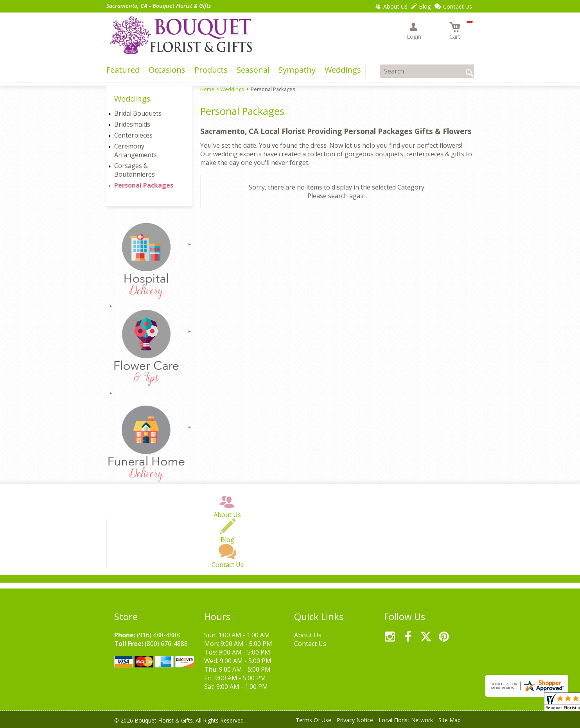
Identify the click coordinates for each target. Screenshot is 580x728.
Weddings (232, 89)
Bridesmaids (132, 124)
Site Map (450, 720)
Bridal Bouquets (138, 113)
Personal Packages (144, 185)
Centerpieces (133, 135)
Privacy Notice (355, 720)
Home (207, 89)
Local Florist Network (406, 720)
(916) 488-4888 (158, 635)
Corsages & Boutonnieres (135, 170)
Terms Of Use (313, 720)
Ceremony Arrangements (136, 150)
